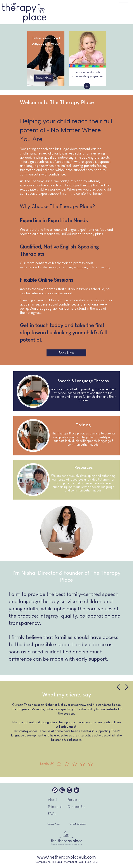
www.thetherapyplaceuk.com (66, 857)
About (53, 800)
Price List (55, 807)
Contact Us (76, 807)
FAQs (52, 814)
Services (74, 800)
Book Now (44, 78)
